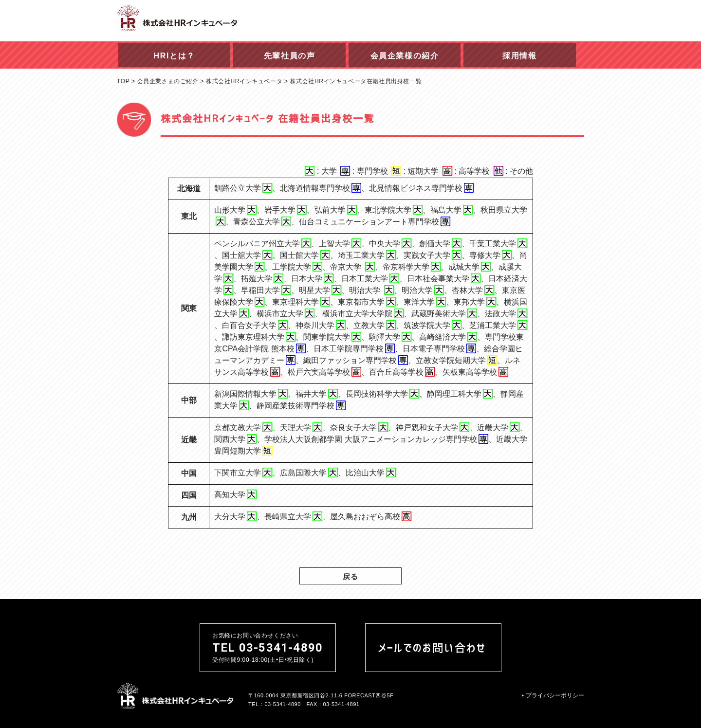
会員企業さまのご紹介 (168, 81)
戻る (351, 576)
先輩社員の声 (290, 56)
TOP (123, 81)
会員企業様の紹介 (405, 56)
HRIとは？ (175, 56)
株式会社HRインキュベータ (244, 81)
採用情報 (519, 56)
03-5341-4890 (283, 704)
